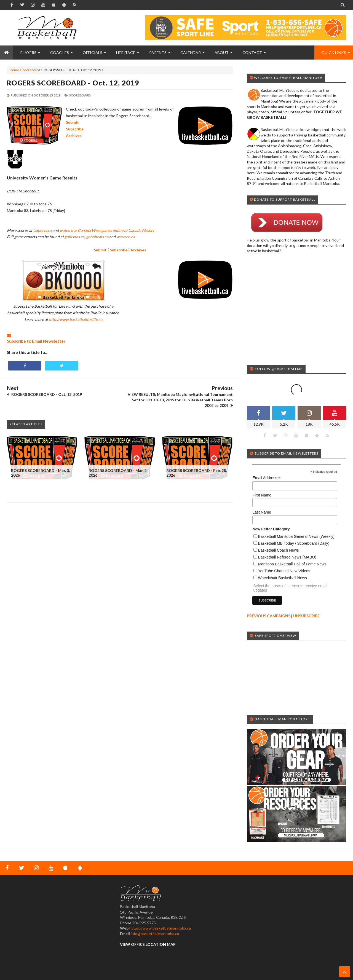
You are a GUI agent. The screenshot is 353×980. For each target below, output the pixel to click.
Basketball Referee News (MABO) (287, 557)
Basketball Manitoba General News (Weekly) (296, 536)
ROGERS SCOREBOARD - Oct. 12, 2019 (73, 83)
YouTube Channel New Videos (284, 571)
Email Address (266, 478)
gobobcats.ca (97, 237)
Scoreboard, (80, 95)
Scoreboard (31, 70)
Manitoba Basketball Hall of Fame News (292, 564)
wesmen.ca (126, 237)
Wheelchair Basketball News (282, 578)
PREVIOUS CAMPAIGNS (269, 616)
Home (14, 70)
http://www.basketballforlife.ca (76, 319)
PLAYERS (28, 53)
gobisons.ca (74, 237)
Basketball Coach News (278, 550)
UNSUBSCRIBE (306, 616)
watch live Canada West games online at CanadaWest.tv (107, 230)
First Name (262, 495)
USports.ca (42, 230)
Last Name (262, 512)
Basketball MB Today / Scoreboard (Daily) (294, 543)
